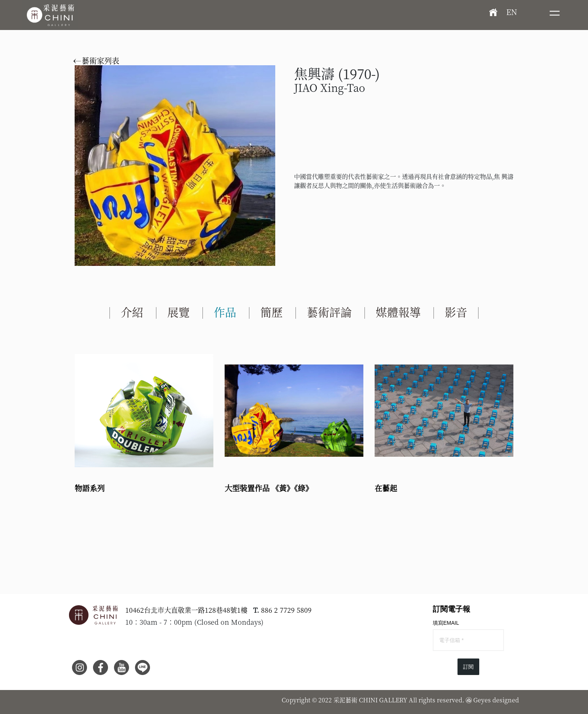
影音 (456, 312)
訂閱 (468, 667)
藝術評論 (329, 312)
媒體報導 (398, 312)
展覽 (178, 312)
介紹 (132, 312)
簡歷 (271, 312)
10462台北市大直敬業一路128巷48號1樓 (186, 610)
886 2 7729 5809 (286, 610)
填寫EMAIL (446, 623)
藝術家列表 (97, 61)
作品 (225, 312)
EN (512, 12)
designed (506, 700)
